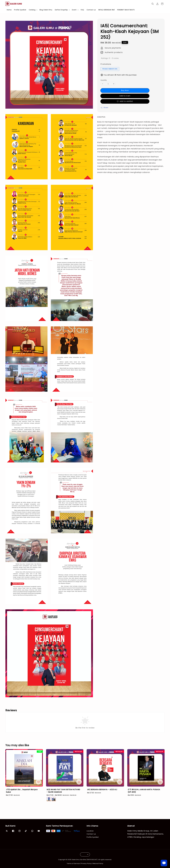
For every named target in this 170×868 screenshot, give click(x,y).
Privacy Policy (86, 863)
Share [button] (104, 108)
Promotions (106, 64)
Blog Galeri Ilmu (46, 10)
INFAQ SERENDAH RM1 (107, 10)
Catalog (32, 10)
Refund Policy (98, 863)
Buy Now (125, 90)
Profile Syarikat (20, 10)
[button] (153, 4)
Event (74, 10)
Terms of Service (73, 863)
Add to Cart (125, 96)
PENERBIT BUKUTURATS (126, 10)
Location (90, 831)
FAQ (82, 10)
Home (9, 10)
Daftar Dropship (61, 10)
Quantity (104, 80)
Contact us (91, 10)
